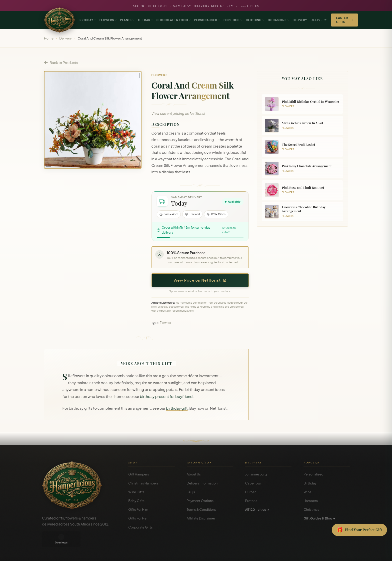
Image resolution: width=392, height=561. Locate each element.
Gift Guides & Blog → (319, 518)
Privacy (326, 554)
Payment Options (200, 501)
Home (49, 38)
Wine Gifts (136, 492)
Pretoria (251, 501)
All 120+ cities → (257, 509)
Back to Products (61, 63)
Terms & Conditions (202, 509)
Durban (251, 492)
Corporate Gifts (140, 527)
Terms (313, 554)
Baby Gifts (136, 501)
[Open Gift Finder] (359, 530)
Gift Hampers (139, 474)
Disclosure (343, 554)
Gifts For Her (138, 518)
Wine (307, 492)
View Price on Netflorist (200, 280)
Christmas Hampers (143, 483)
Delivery (319, 20)
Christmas (311, 509)
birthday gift (177, 408)
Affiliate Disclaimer (201, 518)
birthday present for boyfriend (166, 396)
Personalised (313, 474)
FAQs (191, 492)
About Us (194, 474)
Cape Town (254, 483)
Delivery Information (202, 483)
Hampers (311, 501)
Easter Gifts (344, 20)
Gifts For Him (138, 509)
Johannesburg (256, 474)
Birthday (310, 483)
